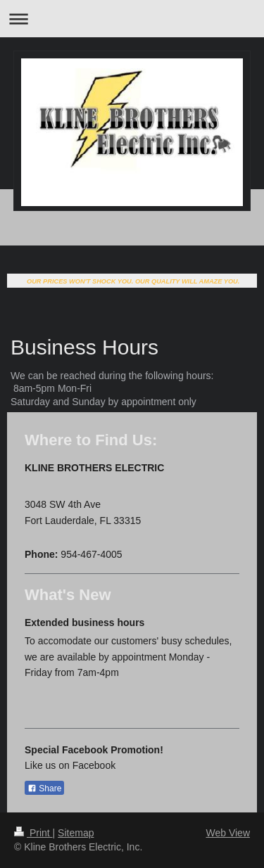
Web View (228, 833)
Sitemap (76, 833)
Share (44, 789)
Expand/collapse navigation (132, 19)
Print (33, 833)
